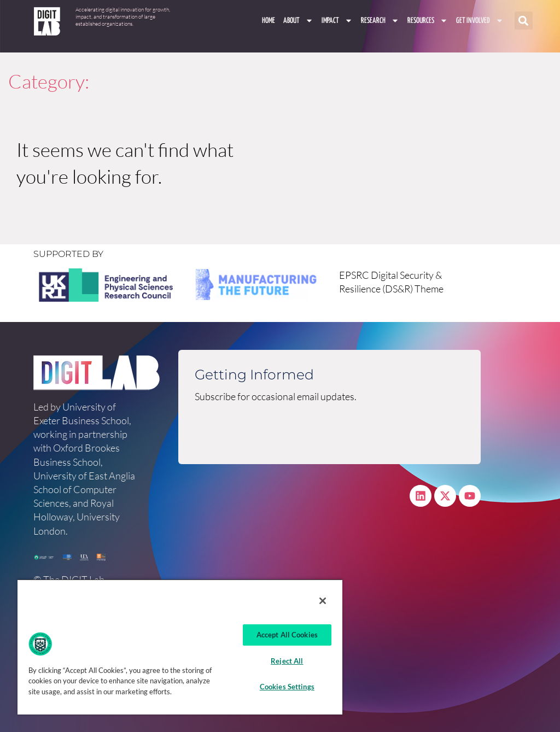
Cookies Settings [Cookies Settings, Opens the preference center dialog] (287, 687)
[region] (180, 647)
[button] (524, 22)
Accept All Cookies (287, 635)
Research (380, 21)
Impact (337, 21)
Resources (428, 21)
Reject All (287, 661)
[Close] (323, 601)
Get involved (480, 21)
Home (269, 21)
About (298, 21)
